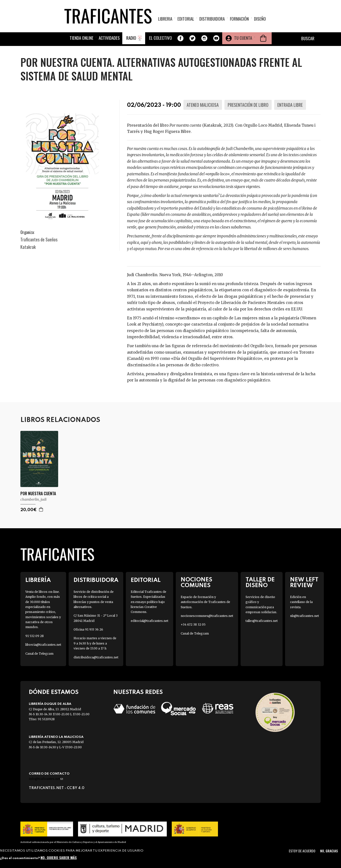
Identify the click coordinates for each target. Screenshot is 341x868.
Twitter (192, 38)
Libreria (165, 19)
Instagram (204, 38)
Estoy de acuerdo (302, 851)
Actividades (109, 38)
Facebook (180, 38)
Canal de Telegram (39, 654)
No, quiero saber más (59, 857)
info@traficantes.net (46, 779)
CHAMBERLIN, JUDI (33, 499)
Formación (239, 19)
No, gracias (329, 851)
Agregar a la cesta (41, 509)
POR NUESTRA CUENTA (38, 494)
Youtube (216, 38)
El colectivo (161, 38)
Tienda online (82, 38)
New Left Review (304, 583)
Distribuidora (212, 19)
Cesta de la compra (263, 38)
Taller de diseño (260, 583)
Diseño (260, 19)
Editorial (186, 19)
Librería (38, 580)
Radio (131, 38)
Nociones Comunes (196, 583)
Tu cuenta (243, 38)
